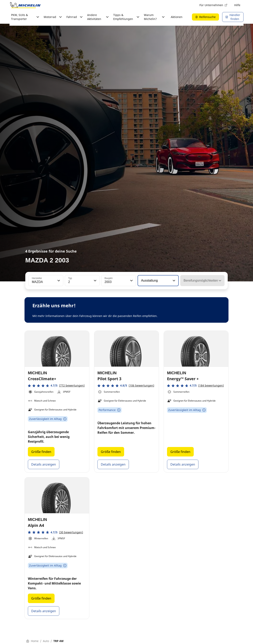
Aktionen (177, 17)
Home (32, 641)
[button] (58, 281)
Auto (46, 641)
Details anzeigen (44, 464)
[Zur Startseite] (25, 5)
